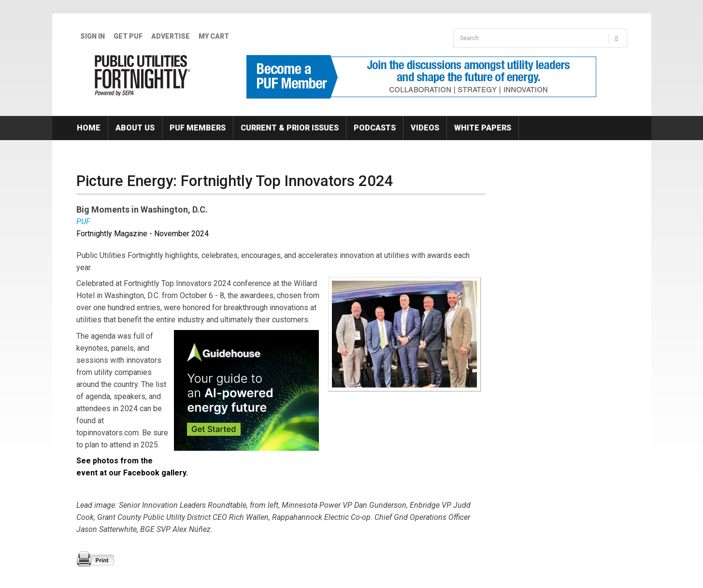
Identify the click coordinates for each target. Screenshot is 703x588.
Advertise (171, 36)
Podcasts (375, 128)
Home (89, 128)
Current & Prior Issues (290, 128)
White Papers (483, 128)
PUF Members (198, 128)
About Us (135, 128)
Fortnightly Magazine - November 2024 (143, 234)
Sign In (93, 36)
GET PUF (128, 36)
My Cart (214, 36)
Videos (425, 128)
